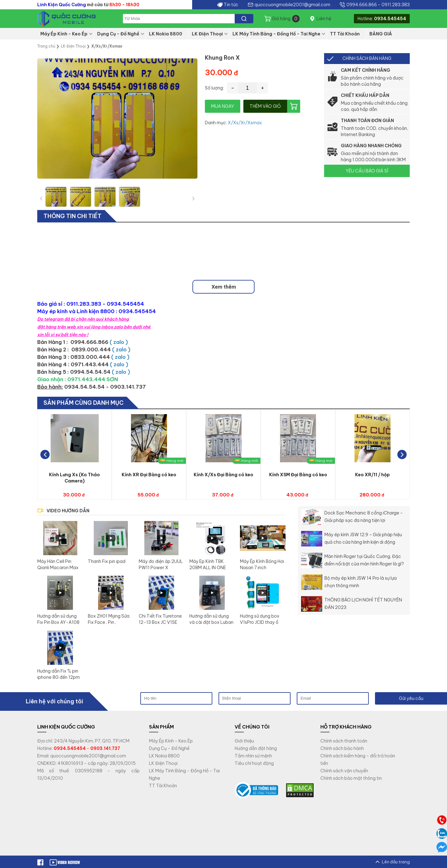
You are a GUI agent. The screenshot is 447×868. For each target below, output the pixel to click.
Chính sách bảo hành (342, 748)
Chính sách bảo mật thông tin (351, 778)
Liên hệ (324, 19)
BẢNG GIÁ (381, 34)
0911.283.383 (396, 5)
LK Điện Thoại (207, 34)
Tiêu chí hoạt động (254, 763)
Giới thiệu (244, 741)
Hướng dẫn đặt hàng (256, 748)
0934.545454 (390, 19)
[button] (193, 198)
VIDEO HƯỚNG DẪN (68, 511)
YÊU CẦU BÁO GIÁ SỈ (367, 171)
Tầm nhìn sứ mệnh (253, 756)
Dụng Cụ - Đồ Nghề (118, 34)
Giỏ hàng (286, 19)
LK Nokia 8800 (166, 34)
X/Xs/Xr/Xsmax (245, 123)
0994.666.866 (362, 5)
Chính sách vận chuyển (344, 771)
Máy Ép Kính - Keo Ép (64, 34)
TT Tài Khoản (345, 34)
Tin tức (231, 5)
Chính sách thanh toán (344, 741)
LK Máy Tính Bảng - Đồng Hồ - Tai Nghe (276, 34)
